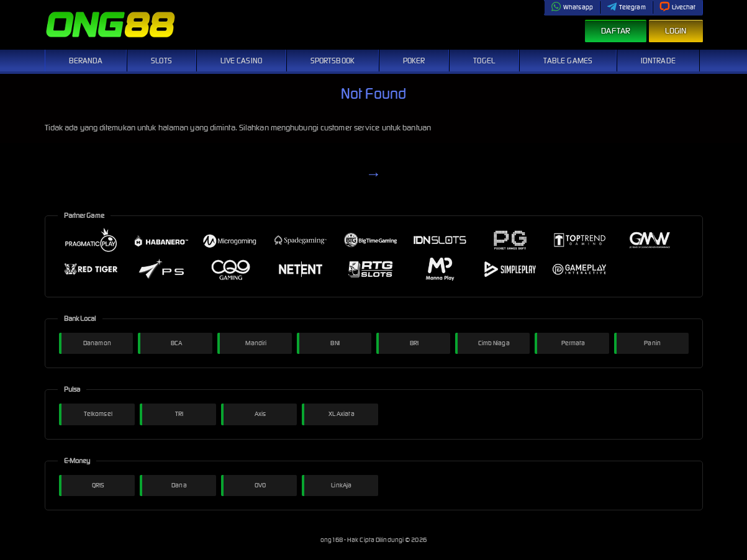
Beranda (86, 61)
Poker (414, 61)
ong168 (332, 540)
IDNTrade (658, 61)
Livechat (678, 7)
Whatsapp (572, 7)
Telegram (626, 7)
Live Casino (241, 61)
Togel (484, 61)
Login (676, 31)
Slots (161, 61)
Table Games (568, 61)
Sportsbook (333, 61)
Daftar (616, 31)
